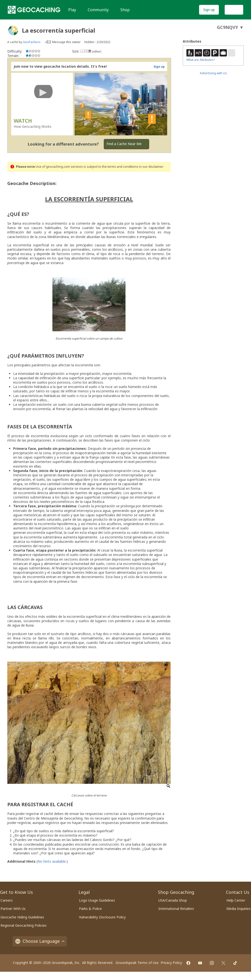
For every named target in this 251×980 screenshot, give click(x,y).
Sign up (209, 10)
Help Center (236, 900)
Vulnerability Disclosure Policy (102, 917)
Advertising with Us (213, 73)
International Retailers (176, 909)
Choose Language (40, 941)
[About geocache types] (13, 30)
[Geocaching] (34, 10)
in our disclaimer (151, 167)
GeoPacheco (32, 42)
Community (98, 10)
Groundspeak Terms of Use (137, 963)
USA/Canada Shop (173, 900)
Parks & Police (90, 909)
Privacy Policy (171, 963)
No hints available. (52, 861)
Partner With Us (13, 909)
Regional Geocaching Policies (24, 925)
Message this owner (66, 42)
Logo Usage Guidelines (97, 900)
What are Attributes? (201, 60)
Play (72, 10)
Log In (234, 10)
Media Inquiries (238, 909)
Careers (7, 900)
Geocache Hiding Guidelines (22, 917)
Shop (125, 10)
